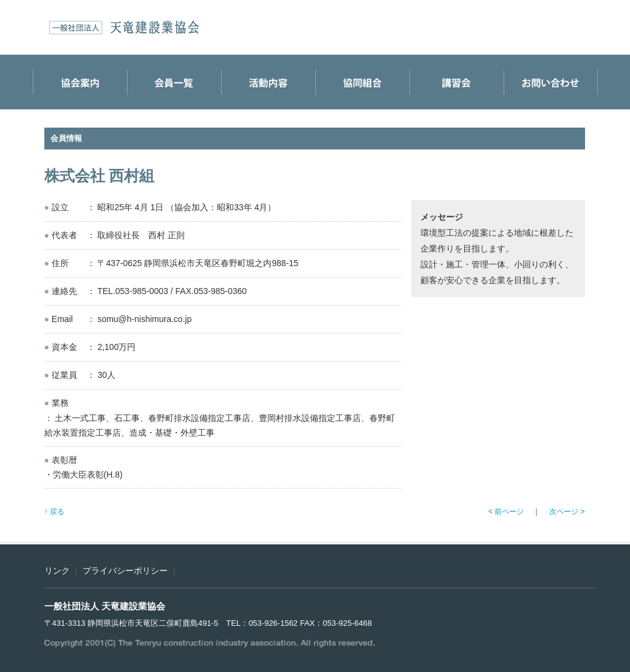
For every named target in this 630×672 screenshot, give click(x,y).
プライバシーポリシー (125, 571)
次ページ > (567, 512)
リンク (57, 571)
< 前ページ (506, 512)
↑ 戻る (54, 512)
